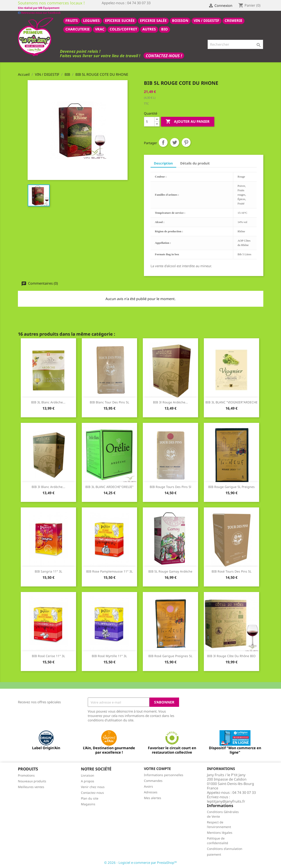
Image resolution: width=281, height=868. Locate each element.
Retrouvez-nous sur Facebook (39, 8)
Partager (163, 142)
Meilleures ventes (31, 787)
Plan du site (90, 798)
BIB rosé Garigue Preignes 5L (170, 656)
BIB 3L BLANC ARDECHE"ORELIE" (109, 487)
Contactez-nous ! (164, 55)
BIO (164, 29)
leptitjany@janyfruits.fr (226, 801)
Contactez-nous (92, 792)
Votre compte (157, 768)
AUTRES (149, 29)
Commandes (153, 780)
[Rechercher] (235, 44)
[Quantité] (149, 121)
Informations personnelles (164, 775)
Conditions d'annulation (225, 848)
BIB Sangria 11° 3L (48, 571)
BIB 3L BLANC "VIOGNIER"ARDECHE (231, 402)
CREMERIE (233, 20)
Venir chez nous (93, 787)
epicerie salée (153, 20)
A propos (88, 781)
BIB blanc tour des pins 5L (109, 402)
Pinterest (186, 142)
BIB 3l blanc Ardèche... (48, 487)
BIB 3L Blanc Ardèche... (48, 402)
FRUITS (72, 20)
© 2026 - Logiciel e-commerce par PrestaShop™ (140, 862)
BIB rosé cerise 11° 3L (48, 656)
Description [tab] (163, 163)
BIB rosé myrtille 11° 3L (109, 656)
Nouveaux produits (32, 781)
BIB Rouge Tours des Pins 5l (170, 487)
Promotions (26, 775)
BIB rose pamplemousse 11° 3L (109, 571)
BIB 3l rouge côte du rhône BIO (231, 656)
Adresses (151, 792)
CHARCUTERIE (78, 29)
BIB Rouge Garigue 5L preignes (231, 487)
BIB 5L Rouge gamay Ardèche (170, 571)
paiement (214, 854)
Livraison (88, 775)
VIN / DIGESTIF (206, 20)
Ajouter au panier (188, 121)
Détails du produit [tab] (195, 163)
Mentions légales (220, 832)
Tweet (175, 142)
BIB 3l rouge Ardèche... (170, 402)
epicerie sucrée (120, 20)
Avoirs (148, 786)
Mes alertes (153, 798)
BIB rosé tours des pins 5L (231, 571)
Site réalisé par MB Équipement (122, 8)
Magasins (88, 804)
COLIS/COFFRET (123, 29)
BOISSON (180, 20)
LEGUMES (91, 20)
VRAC (100, 29)
